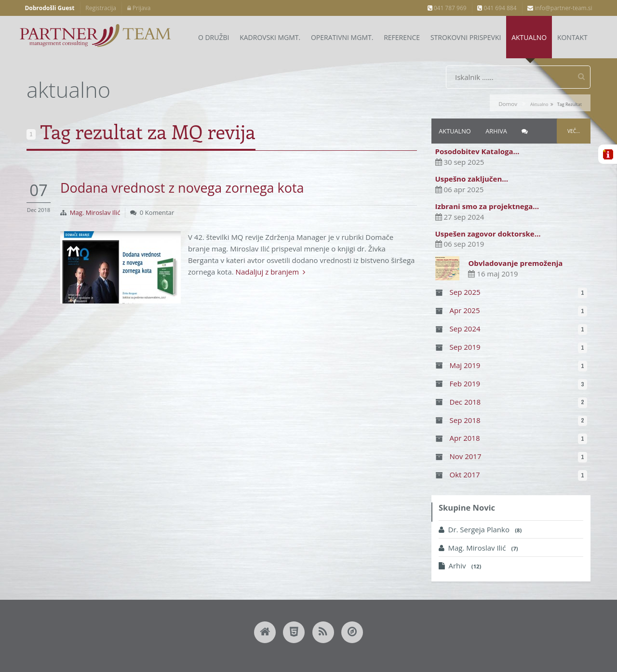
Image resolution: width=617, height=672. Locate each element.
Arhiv (460, 566)
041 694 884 (497, 8)
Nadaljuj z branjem (270, 272)
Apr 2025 (465, 311)
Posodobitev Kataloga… (477, 152)
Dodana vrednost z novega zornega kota (182, 188)
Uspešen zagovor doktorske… (488, 234)
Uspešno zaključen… (472, 179)
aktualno (539, 104)
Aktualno (455, 131)
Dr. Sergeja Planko (480, 530)
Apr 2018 (465, 438)
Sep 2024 (465, 329)
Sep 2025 (465, 292)
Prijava (139, 8)
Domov (508, 104)
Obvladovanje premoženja (515, 263)
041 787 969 (447, 8)
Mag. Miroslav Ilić (95, 212)
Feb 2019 (465, 383)
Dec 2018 (465, 402)
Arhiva (496, 131)
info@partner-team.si (560, 8)
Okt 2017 (465, 474)
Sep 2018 (465, 420)
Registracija (101, 8)
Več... (574, 131)
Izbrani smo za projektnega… (487, 206)
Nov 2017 (466, 457)
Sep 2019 (465, 347)
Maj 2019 (465, 365)
